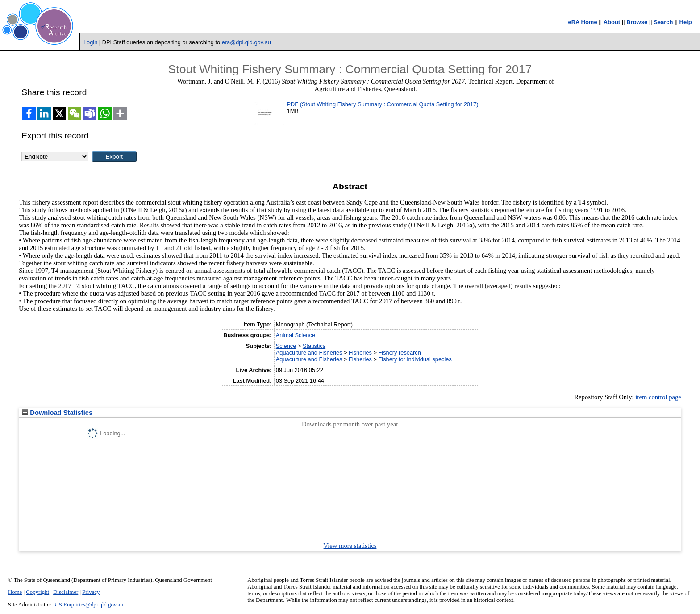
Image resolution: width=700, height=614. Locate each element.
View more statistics (350, 546)
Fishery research (400, 353)
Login (90, 42)
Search (663, 22)
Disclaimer (66, 592)
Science (286, 346)
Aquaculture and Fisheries (309, 353)
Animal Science (296, 335)
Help (686, 22)
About (612, 22)
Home (15, 592)
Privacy (91, 592)
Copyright (37, 592)
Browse (637, 22)
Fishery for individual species (415, 359)
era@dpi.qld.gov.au (246, 42)
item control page (658, 397)
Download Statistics (57, 413)
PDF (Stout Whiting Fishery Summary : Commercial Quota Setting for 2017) (383, 104)
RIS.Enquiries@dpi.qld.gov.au (88, 605)
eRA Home (582, 22)
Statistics (314, 346)
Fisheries (360, 353)
